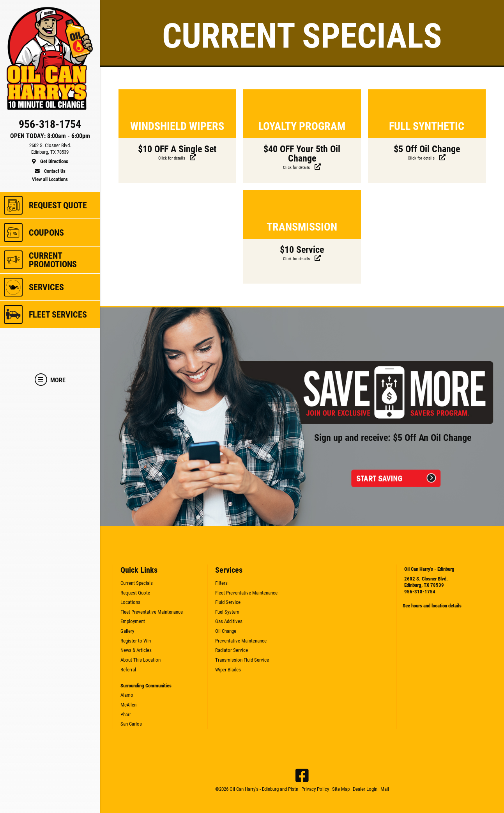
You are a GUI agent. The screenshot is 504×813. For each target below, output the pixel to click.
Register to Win (136, 641)
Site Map (341, 789)
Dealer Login (365, 789)
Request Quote (135, 593)
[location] (50, 154)
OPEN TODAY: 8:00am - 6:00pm (50, 136)
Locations (130, 602)
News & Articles (136, 650)
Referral (128, 670)
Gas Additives (229, 621)
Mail (385, 789)
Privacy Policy (315, 789)
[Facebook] (302, 776)
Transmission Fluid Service (242, 660)
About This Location (141, 660)
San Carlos (131, 724)
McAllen (128, 705)
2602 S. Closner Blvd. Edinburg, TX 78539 (426, 582)
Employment (133, 621)
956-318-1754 (420, 592)
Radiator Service (232, 650)
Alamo (127, 695)
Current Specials (137, 583)
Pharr (126, 714)
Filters (221, 583)
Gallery (127, 631)
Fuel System (227, 612)
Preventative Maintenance (241, 641)
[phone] (50, 126)
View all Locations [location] (50, 179)
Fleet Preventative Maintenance (152, 612)
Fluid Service (228, 602)
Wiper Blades (228, 670)
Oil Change (226, 631)
